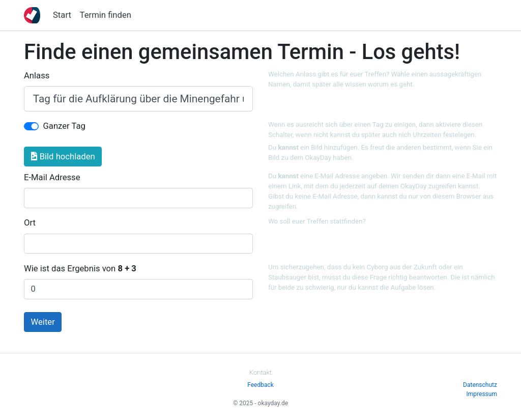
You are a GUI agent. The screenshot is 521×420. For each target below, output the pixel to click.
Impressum (482, 394)
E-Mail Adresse (52, 177)
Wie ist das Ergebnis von (80, 269)
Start (62, 15)
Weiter (43, 322)
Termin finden (106, 15)
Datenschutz (480, 385)
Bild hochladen (63, 157)
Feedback (260, 385)
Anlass (37, 76)
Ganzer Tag (64, 126)
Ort (30, 223)
